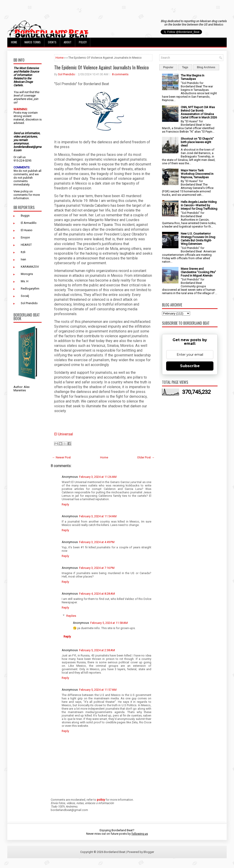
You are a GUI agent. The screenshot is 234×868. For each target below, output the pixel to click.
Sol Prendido (29, 303)
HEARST (26, 245)
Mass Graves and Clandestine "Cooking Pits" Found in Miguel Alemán (198, 272)
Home (14, 42)
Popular (168, 67)
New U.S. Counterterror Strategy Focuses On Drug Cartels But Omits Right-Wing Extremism (198, 239)
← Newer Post (61, 457)
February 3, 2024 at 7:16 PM (97, 568)
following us (140, 834)
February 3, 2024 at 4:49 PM (97, 542)
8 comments (120, 74)
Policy (83, 42)
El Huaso (27, 230)
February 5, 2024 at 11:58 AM (109, 623)
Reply (65, 504)
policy (25, 191)
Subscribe (190, 366)
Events (52, 42)
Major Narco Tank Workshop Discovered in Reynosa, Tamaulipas (197, 174)
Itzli (23, 252)
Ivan (23, 259)
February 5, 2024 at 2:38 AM (97, 650)
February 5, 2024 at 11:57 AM (98, 690)
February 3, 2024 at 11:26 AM (98, 477)
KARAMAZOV (30, 267)
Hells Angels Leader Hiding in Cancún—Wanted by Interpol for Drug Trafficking (199, 205)
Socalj (25, 296)
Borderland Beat (115, 852)
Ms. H (25, 281)
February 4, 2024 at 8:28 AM (97, 594)
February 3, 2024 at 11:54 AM (98, 516)
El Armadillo (29, 223)
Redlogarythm (30, 289)
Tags (185, 67)
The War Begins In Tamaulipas (193, 77)
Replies (71, 616)
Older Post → (146, 457)
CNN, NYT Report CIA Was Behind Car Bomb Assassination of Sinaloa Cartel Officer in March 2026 (199, 112)
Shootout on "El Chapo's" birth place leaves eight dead (197, 142)
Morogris (27, 274)
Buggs (25, 216)
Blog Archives (206, 67)
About (68, 42)
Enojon (25, 237)
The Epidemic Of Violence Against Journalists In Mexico (101, 67)
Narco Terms (33, 42)
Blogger (149, 852)
